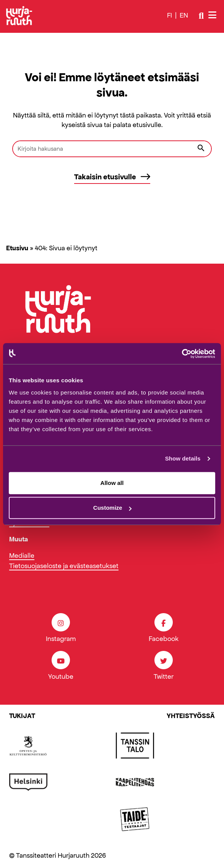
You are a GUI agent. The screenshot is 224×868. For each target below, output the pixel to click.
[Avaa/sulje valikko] (213, 15)
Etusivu (17, 248)
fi (170, 15)
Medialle (22, 556)
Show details (183, 458)
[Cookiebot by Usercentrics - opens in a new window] (182, 354)
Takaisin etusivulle (112, 177)
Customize (112, 508)
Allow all (112, 483)
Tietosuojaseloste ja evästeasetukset (64, 566)
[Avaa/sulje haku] (201, 16)
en (184, 15)
